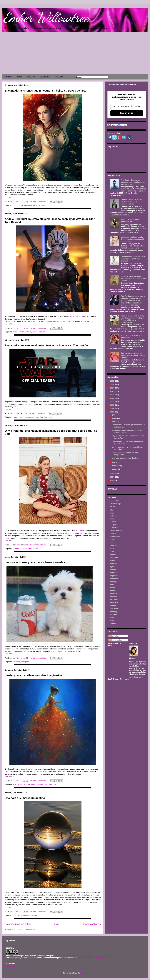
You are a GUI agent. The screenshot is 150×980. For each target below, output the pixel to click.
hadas (33, 784)
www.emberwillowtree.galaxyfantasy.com (94, 958)
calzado (113, 522)
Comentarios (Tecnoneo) (25, 930)
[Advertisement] (75, 54)
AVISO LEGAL (12, 967)
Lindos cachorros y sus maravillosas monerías (35, 562)
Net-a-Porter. (79, 531)
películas (36, 417)
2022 (112, 395)
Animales (17, 662)
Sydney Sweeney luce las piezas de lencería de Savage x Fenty (133, 355)
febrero (116, 466)
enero (115, 469)
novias (112, 591)
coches (113, 534)
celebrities (17, 549)
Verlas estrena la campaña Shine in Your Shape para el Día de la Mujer (132, 239)
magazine (114, 576)
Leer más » (9, 197)
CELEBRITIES (45, 77)
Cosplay (28, 332)
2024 (112, 388)
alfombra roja (115, 504)
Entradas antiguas (91, 924)
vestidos (53, 784)
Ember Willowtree (46, 17)
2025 (112, 385)
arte (14, 205)
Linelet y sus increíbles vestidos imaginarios (33, 675)
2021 (112, 398)
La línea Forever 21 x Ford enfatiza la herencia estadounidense (132, 202)
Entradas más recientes (18, 924)
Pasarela (113, 594)
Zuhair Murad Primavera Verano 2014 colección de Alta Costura (133, 279)
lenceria (113, 570)
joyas (112, 567)
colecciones (115, 537)
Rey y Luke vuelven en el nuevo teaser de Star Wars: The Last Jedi (47, 345)
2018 (112, 408)
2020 (112, 402)
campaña (113, 525)
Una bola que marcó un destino (25, 798)
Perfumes (114, 600)
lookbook (114, 573)
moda (36, 549)
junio (115, 415)
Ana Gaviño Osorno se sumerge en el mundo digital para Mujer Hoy (133, 182)
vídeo (51, 417)
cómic (112, 540)
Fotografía (28, 205)
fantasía (20, 205)
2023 (112, 391)
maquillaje (43, 332)
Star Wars (44, 417)
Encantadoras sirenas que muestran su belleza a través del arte (46, 91)
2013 (112, 480)
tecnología (114, 612)
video (112, 618)
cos (111, 543)
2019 (112, 405)
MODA (20, 77)
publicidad (114, 603)
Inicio (56, 924)
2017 (112, 412)
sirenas (44, 205)
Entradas (114, 636)
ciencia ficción (18, 332)
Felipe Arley (58, 321)
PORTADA (8, 77)
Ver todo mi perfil (136, 677)
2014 (112, 477)
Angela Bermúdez (77, 316)
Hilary (134, 658)
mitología (37, 205)
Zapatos (113, 624)
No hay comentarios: (38, 202)
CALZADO (31, 77)
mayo (115, 418)
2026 (112, 381)
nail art (112, 588)
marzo (115, 462)
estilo (30, 549)
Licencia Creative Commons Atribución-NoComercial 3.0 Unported (84, 956)
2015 (112, 473)
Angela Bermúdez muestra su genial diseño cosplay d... (127, 431)
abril (114, 422)
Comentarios (115, 640)
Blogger (84, 973)
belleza (112, 516)
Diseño (35, 332)
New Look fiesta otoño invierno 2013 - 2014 (130, 221)
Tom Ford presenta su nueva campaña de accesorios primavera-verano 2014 (133, 298)
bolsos (112, 519)
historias (40, 784)
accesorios (114, 501)
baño (112, 513)
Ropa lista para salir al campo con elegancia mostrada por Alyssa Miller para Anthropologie (133, 319)
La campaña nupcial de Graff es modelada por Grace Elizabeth (133, 259)
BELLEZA (59, 77)
